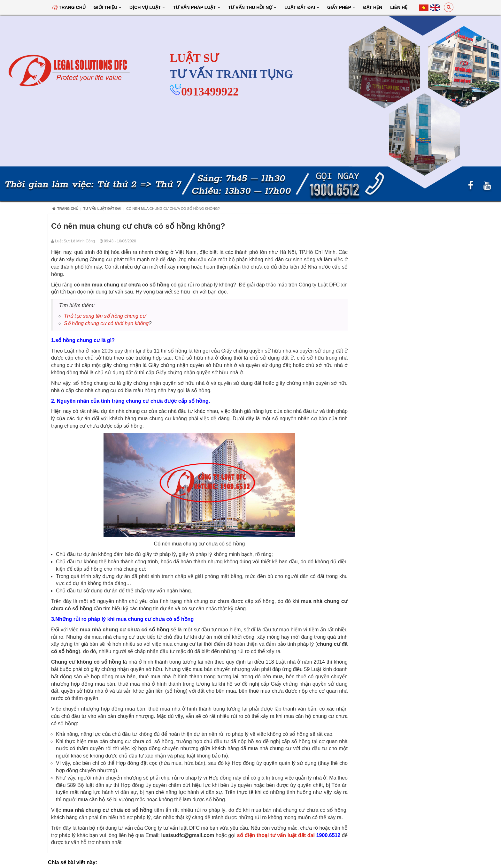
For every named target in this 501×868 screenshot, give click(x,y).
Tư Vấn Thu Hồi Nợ (252, 7)
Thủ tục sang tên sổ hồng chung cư (105, 316)
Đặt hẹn (373, 7)
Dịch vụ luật (147, 7)
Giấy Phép (341, 7)
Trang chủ (69, 7)
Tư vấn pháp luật (196, 7)
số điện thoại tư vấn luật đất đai (276, 835)
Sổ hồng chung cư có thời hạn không (106, 323)
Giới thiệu (108, 7)
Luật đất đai (302, 7)
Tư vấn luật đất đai (102, 209)
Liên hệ (399, 7)
